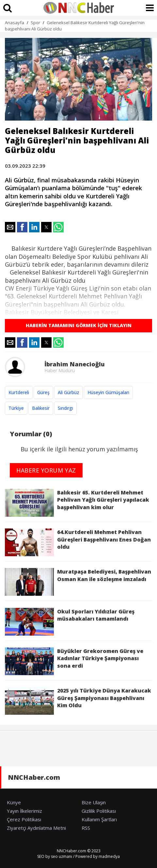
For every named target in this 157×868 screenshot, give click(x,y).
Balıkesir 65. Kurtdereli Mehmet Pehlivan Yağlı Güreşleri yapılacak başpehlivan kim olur (77, 503)
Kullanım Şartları (99, 819)
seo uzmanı (62, 856)
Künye (14, 802)
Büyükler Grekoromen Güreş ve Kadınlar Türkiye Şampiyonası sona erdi (74, 661)
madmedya (109, 856)
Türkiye (16, 408)
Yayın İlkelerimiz (24, 811)
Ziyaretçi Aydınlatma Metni (36, 828)
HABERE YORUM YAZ (46, 470)
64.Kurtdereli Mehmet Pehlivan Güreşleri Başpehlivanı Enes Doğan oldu (78, 542)
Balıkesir (41, 408)
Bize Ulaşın (94, 802)
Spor (35, 23)
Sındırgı (65, 408)
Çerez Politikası (24, 819)
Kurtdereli (19, 392)
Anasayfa (15, 23)
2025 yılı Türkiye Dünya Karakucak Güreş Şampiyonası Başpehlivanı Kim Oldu (78, 701)
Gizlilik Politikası (99, 811)
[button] (10, 227)
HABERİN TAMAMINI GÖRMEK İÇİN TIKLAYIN (79, 325)
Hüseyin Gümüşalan (108, 392)
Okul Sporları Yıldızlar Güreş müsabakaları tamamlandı (70, 622)
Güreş (43, 392)
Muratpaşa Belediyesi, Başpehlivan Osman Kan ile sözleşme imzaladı (78, 582)
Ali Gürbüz (69, 392)
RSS (86, 828)
